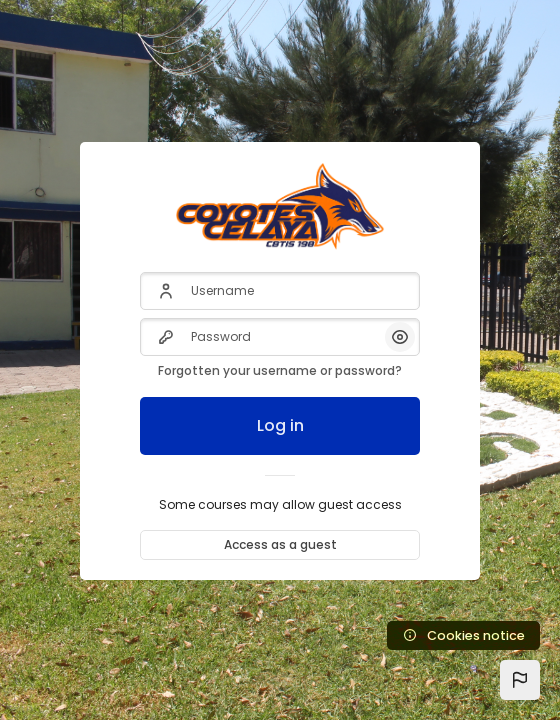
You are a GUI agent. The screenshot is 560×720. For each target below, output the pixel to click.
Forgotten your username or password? (280, 370)
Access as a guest (280, 544)
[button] (520, 680)
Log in (280, 425)
